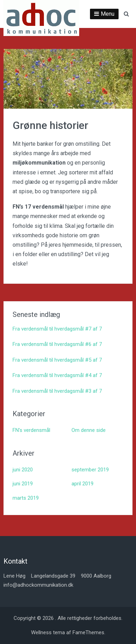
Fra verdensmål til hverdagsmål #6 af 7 (57, 344)
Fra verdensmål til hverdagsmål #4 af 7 (57, 375)
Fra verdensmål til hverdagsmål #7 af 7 (57, 329)
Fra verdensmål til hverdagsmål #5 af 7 (57, 360)
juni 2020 (23, 470)
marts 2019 (26, 498)
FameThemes (88, 632)
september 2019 (90, 470)
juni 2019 (23, 484)
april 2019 (82, 484)
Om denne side (89, 430)
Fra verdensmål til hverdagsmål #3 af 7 (57, 391)
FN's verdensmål (31, 430)
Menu (108, 14)
